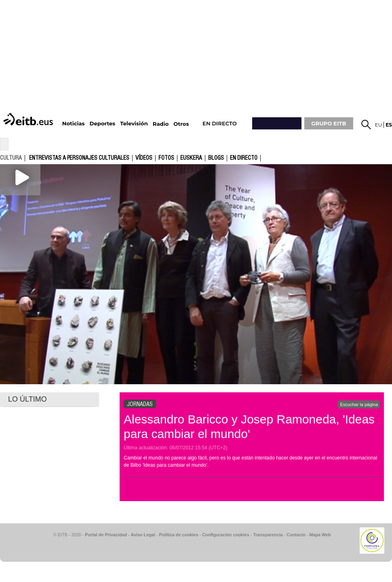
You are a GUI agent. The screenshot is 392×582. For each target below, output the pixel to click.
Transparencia (268, 535)
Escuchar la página (359, 404)
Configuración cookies (226, 535)
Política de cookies (178, 535)
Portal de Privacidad (106, 535)
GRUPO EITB (329, 123)
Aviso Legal (143, 535)
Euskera (191, 158)
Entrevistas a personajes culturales (79, 158)
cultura (11, 158)
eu (379, 125)
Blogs (216, 158)
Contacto (296, 535)
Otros (181, 124)
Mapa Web (320, 535)
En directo (244, 158)
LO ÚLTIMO (27, 399)
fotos (166, 158)
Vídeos (144, 158)
